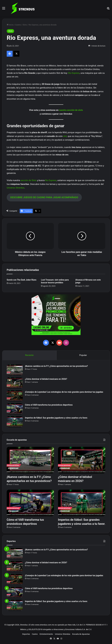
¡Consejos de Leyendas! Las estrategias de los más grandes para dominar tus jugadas (64, 392)
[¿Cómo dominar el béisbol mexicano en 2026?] (15, 383)
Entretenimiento (46, 634)
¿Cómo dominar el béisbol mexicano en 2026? (46, 379)
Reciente (29, 355)
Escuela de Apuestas (81, 634)
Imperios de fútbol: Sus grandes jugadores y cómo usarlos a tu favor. (56, 418)
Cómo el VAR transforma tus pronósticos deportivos (49, 405)
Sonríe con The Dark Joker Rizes (22, 280)
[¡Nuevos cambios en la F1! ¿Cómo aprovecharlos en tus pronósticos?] (15, 370)
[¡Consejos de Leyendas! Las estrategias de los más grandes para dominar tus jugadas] (15, 396)
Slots (25, 25)
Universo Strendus (16, 188)
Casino (18, 25)
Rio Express (74, 73)
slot (65, 136)
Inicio (10, 25)
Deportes (26, 634)
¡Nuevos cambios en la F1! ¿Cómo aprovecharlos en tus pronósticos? (56, 366)
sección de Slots (29, 180)
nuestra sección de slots (71, 110)
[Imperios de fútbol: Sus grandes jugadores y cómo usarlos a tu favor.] (15, 422)
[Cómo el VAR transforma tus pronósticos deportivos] (15, 409)
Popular (83, 355)
